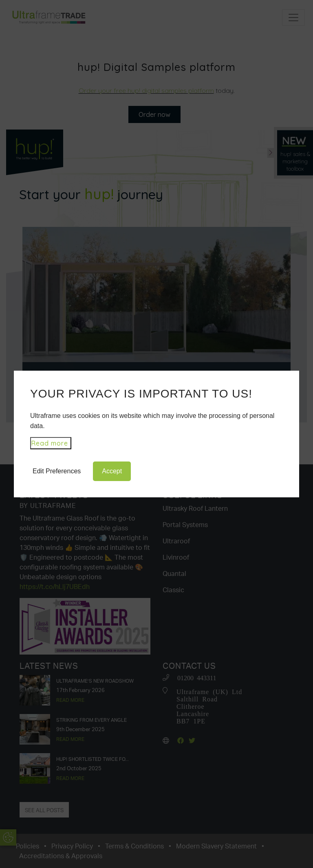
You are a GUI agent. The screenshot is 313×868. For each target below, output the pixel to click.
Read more (50, 443)
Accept (112, 471)
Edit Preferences (57, 471)
